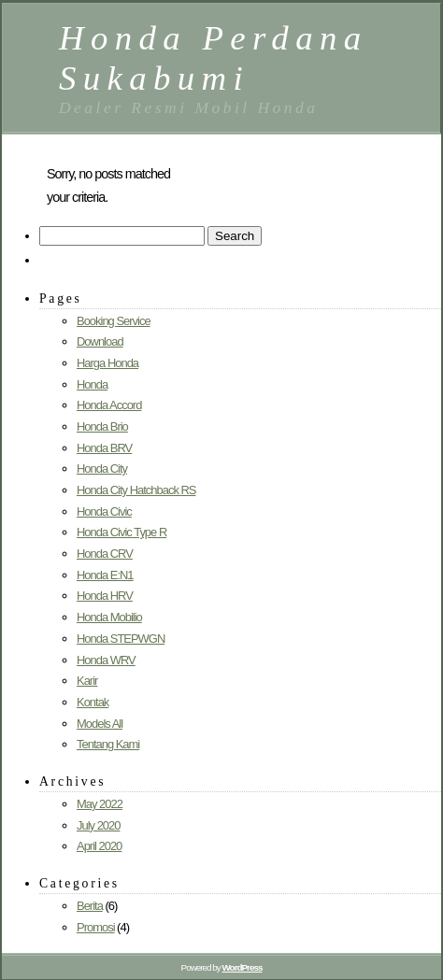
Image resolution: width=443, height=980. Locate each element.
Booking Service (114, 321)
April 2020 (99, 846)
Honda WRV (106, 660)
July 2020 (98, 825)
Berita (90, 906)
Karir (87, 681)
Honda (92, 384)
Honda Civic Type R (121, 532)
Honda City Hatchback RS (136, 490)
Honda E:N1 (105, 575)
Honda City (102, 469)
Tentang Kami (108, 744)
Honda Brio (102, 426)
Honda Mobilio (109, 617)
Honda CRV (105, 554)
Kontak (93, 702)
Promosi (96, 927)
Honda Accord (109, 405)
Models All (100, 724)
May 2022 (100, 804)
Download (100, 341)
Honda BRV (104, 448)
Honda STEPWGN (121, 639)
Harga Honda (107, 363)
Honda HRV (105, 596)
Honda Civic (104, 511)
